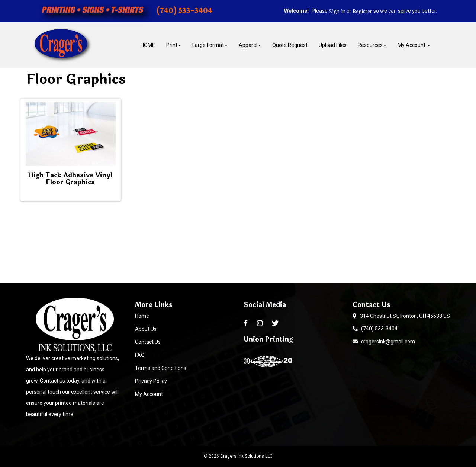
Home (142, 316)
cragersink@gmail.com (384, 342)
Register (362, 12)
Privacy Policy (151, 381)
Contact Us (148, 342)
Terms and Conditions (161, 368)
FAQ (140, 355)
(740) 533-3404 (375, 329)
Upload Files (333, 45)
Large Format (210, 45)
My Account (149, 394)
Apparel (250, 45)
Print (174, 45)
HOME (148, 45)
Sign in (337, 12)
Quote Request (290, 45)
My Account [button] (414, 45)
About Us (146, 329)
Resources (372, 45)
